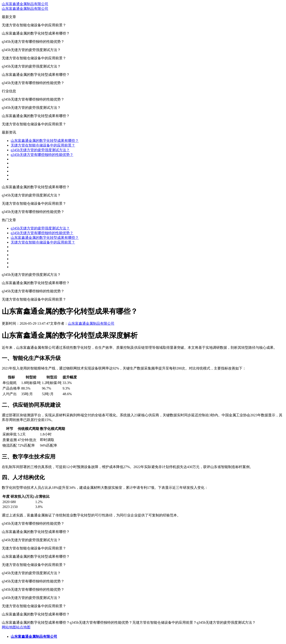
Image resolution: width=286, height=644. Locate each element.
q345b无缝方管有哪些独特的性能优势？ (42, 155)
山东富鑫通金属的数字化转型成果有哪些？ (45, 141)
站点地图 (23, 627)
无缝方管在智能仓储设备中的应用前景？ (43, 145)
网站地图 (9, 627)
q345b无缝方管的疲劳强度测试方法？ (40, 150)
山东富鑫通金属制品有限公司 (25, 4)
